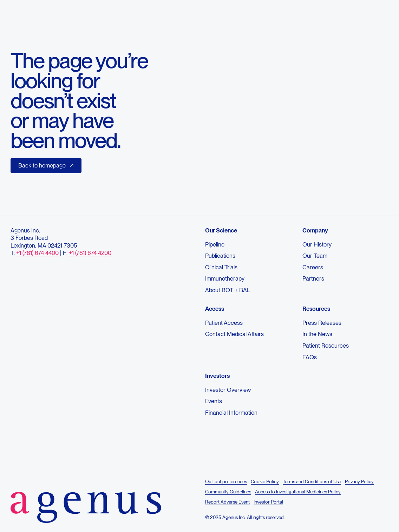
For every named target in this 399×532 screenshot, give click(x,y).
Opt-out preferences (226, 481)
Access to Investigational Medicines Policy (298, 492)
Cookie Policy (265, 481)
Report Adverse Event (227, 502)
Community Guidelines (228, 492)
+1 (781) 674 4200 (89, 253)
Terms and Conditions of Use (312, 481)
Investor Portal (268, 502)
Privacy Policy (359, 481)
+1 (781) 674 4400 (37, 253)
